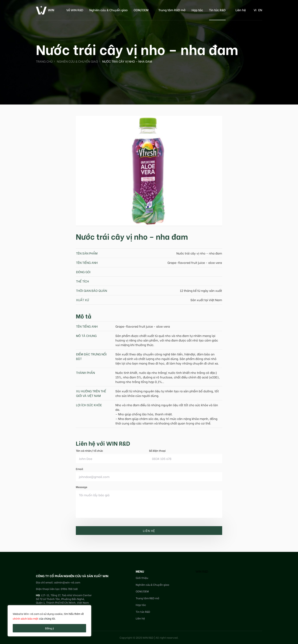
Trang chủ (44, 61)
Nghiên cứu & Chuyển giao (108, 10)
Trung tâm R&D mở (172, 10)
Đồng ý (50, 628)
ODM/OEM (141, 10)
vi (255, 10)
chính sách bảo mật (26, 618)
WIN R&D (202, 571)
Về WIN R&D (75, 10)
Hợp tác (197, 10)
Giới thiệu (142, 578)
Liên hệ (241, 10)
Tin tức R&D (217, 10)
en (260, 10)
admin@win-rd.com (67, 582)
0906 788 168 (69, 589)
